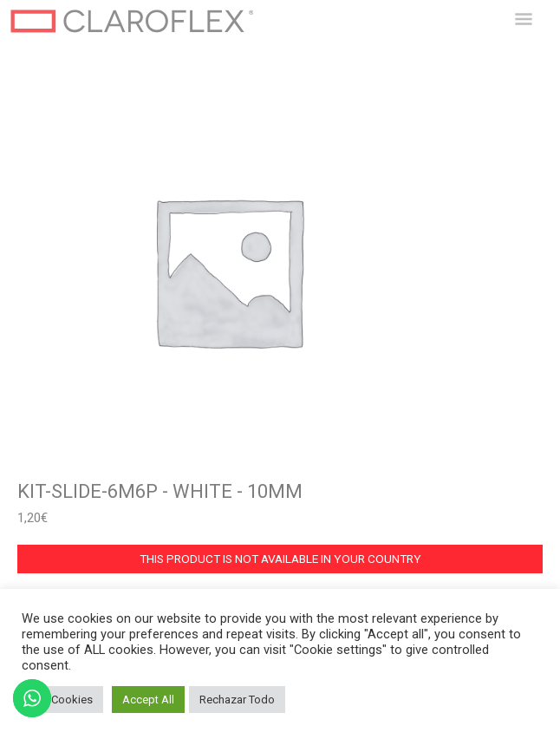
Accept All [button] (148, 700)
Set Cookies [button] (62, 700)
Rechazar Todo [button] (237, 700)
